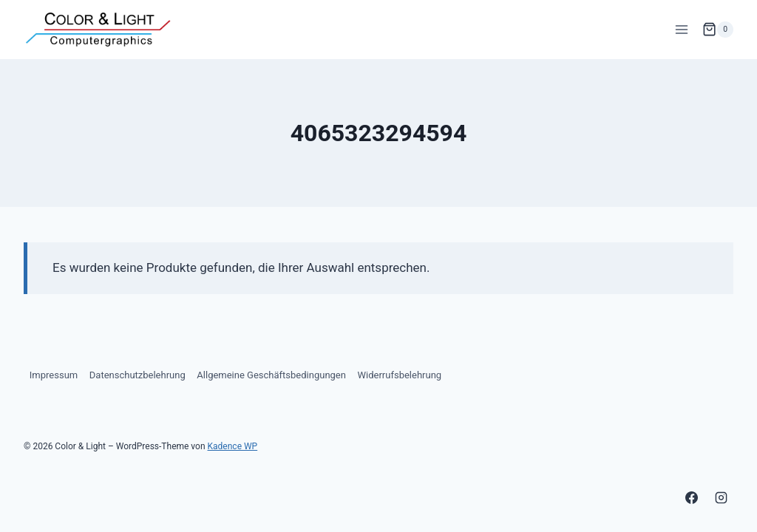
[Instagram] (721, 497)
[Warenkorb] (718, 30)
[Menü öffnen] (681, 29)
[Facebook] (692, 497)
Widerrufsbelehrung (400, 375)
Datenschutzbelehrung (138, 375)
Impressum (54, 375)
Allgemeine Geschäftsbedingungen (271, 375)
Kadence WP (233, 446)
